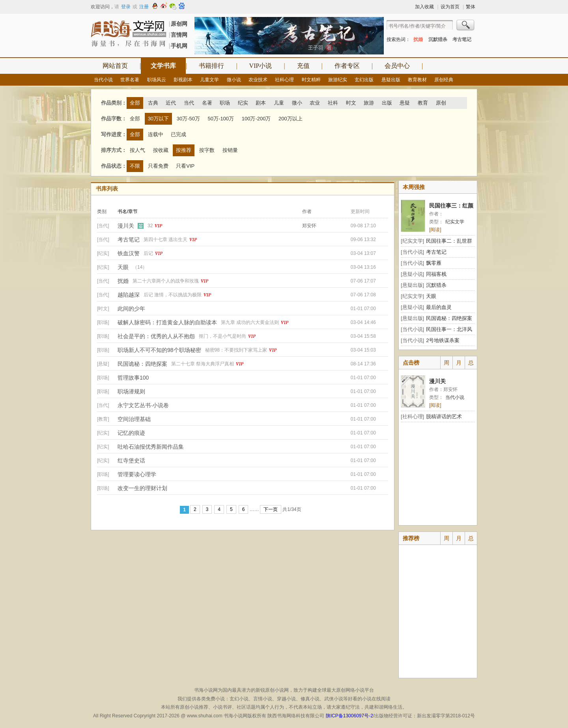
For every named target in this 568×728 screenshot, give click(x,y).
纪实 (243, 103)
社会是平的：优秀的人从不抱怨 (156, 336)
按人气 (137, 150)
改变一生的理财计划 (142, 488)
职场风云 (157, 80)
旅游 (369, 103)
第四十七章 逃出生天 (165, 240)
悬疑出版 (391, 80)
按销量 (230, 150)
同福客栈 (436, 274)
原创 (441, 103)
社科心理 (284, 80)
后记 (148, 253)
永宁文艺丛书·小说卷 (143, 405)
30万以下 (158, 119)
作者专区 (347, 66)
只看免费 (158, 166)
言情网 (179, 35)
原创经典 (444, 80)
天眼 (123, 267)
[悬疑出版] (412, 285)
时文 (351, 103)
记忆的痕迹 (131, 433)
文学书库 (163, 66)
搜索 (466, 26)
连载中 (156, 134)
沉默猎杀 (438, 39)
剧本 (261, 103)
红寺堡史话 (131, 460)
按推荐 (184, 150)
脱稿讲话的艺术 (444, 416)
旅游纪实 (338, 80)
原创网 (179, 24)
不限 (135, 166)
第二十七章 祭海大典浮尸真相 (203, 364)
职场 (225, 103)
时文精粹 (311, 80)
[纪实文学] (412, 241)
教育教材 (417, 80)
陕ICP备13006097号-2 (348, 716)
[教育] (103, 419)
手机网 (179, 46)
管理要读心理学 (137, 474)
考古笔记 (462, 39)
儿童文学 (209, 80)
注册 (144, 7)
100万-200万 (256, 119)
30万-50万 (188, 119)
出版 (387, 103)
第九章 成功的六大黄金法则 (250, 322)
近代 (171, 103)
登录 (126, 7)
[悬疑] (103, 364)
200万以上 (291, 119)
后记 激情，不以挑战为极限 (173, 295)
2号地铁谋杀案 (443, 340)
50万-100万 (221, 119)
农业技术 (258, 80)
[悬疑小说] (412, 274)
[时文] (103, 309)
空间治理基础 (134, 419)
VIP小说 (261, 66)
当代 (189, 103)
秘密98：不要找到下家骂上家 (236, 350)
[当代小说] (412, 252)
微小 (297, 103)
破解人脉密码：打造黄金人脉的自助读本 (167, 322)
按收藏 (161, 150)
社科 (333, 103)
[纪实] (103, 253)
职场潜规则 (131, 391)
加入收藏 (424, 7)
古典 (153, 103)
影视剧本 (183, 80)
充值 (303, 66)
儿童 (279, 103)
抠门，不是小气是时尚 (222, 336)
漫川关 (126, 226)
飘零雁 (434, 263)
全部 (135, 103)
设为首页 (450, 7)
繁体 (471, 7)
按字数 (207, 150)
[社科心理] (412, 416)
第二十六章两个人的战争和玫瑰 (166, 281)
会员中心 (397, 66)
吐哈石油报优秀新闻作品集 (151, 447)
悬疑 (405, 103)
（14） (140, 267)
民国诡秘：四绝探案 (142, 364)
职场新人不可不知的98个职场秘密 (159, 350)
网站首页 (115, 66)
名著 (207, 103)
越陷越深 (129, 295)
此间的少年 (131, 309)
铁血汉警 (129, 253)
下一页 (271, 509)
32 (150, 226)
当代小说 (103, 80)
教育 (423, 103)
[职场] (103, 322)
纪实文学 (455, 222)
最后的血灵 (439, 307)
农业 (315, 103)
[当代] (103, 226)
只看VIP (185, 166)
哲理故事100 (133, 378)
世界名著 (130, 80)
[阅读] (435, 230)
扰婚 (418, 39)
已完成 (178, 134)
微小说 (234, 80)
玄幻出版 (364, 80)
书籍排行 (211, 66)
